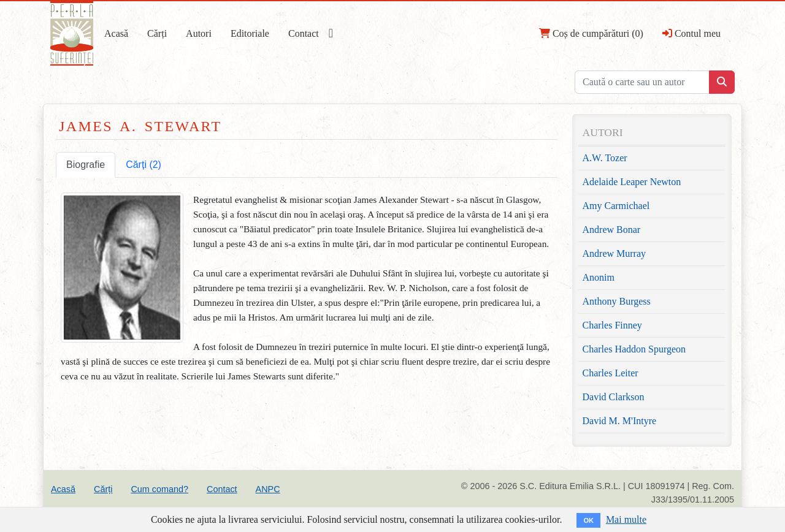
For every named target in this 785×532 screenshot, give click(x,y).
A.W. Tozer (605, 158)
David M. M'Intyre (620, 421)
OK (588, 520)
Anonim (599, 277)
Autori (199, 33)
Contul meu (691, 33)
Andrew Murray (615, 253)
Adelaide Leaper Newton (632, 182)
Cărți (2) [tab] (144, 165)
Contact (304, 33)
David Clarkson (614, 397)
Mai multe (626, 519)
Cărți (157, 33)
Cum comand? (159, 489)
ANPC (268, 489)
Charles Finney (612, 325)
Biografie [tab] (86, 165)
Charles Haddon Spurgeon (634, 349)
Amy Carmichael (616, 206)
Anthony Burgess (617, 301)
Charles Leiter (611, 373)
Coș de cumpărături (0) (591, 33)
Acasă (116, 33)
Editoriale (250, 33)
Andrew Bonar (612, 230)
